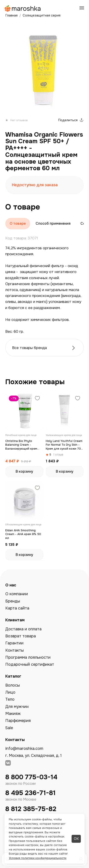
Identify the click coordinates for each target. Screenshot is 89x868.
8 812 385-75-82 (31, 809)
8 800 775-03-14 (31, 777)
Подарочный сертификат (30, 664)
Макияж (13, 714)
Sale (9, 728)
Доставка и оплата (23, 629)
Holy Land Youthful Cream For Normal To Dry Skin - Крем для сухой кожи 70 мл (64, 445)
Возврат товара (21, 636)
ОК (76, 839)
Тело (10, 699)
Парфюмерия (18, 721)
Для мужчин (17, 707)
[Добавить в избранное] (37, 399)
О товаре (18, 223)
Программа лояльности (28, 657)
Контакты (15, 650)
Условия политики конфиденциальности (38, 858)
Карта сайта (17, 608)
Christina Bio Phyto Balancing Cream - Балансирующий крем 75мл (21, 445)
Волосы (13, 685)
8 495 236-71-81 (30, 793)
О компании (17, 594)
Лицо (10, 692)
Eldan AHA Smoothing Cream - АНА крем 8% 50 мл (23, 534)
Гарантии (14, 643)
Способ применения (53, 223)
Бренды (13, 601)
